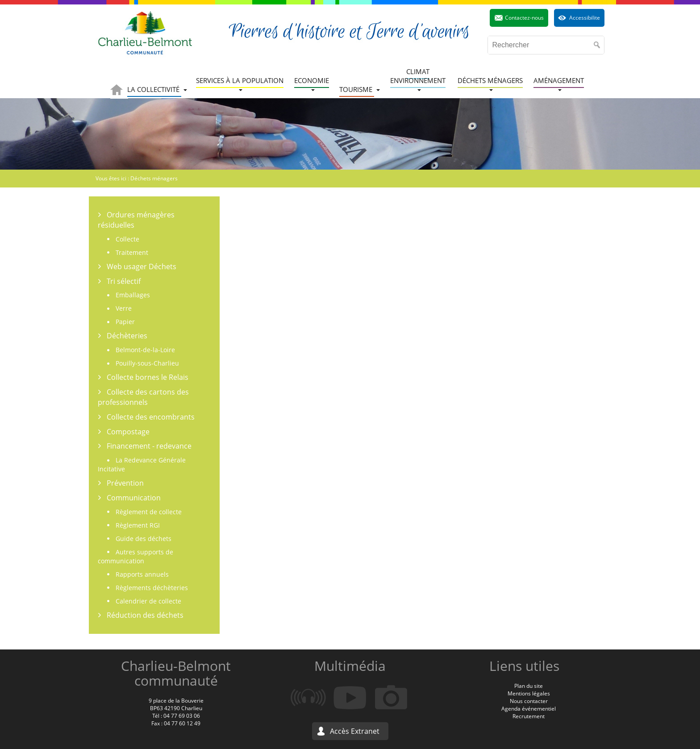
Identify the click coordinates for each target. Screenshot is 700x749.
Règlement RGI (138, 525)
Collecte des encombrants (151, 417)
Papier (125, 322)
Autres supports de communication (135, 556)
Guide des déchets (144, 539)
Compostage (128, 432)
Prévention (125, 483)
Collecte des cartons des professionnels (143, 397)
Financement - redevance (149, 446)
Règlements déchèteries (152, 588)
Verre (124, 308)
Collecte (127, 239)
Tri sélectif (124, 281)
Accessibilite (585, 18)
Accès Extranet (355, 731)
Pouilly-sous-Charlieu (147, 363)
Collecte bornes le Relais (148, 377)
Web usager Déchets (142, 266)
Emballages (133, 295)
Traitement (132, 252)
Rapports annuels (142, 574)
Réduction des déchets (145, 615)
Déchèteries (127, 336)
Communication (134, 498)
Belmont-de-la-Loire (145, 350)
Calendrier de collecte (148, 601)
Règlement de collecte (149, 512)
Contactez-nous (524, 18)
